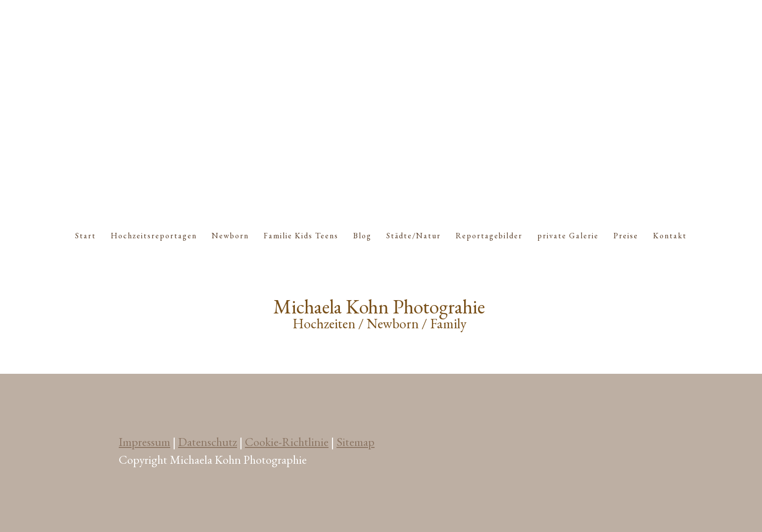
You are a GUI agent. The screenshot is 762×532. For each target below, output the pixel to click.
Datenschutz (208, 442)
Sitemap (356, 442)
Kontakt (670, 236)
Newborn (230, 236)
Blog (362, 236)
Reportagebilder (489, 236)
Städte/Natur (414, 236)
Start (86, 236)
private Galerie (568, 236)
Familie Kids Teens (301, 236)
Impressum (144, 442)
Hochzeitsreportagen (154, 236)
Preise (626, 236)
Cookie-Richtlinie (287, 442)
